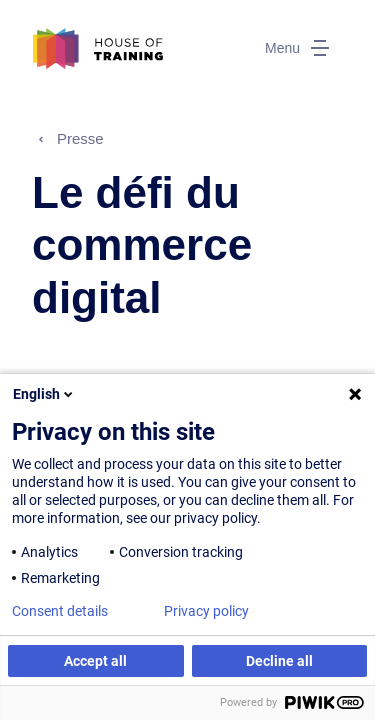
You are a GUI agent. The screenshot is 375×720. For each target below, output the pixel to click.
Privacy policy (206, 611)
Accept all (95, 661)
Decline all (279, 661)
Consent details (60, 611)
